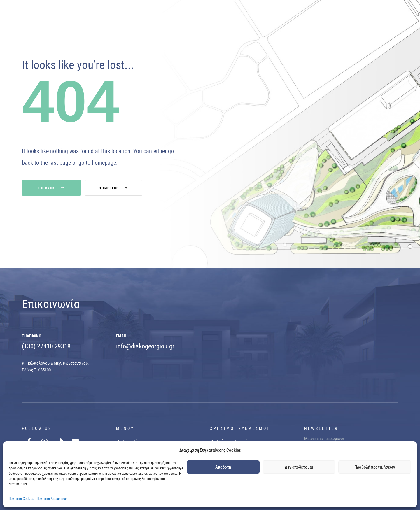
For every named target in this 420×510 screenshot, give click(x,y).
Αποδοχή (223, 467)
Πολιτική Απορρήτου (52, 499)
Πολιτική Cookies (21, 499)
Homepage (116, 188)
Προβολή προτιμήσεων (375, 467)
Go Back (51, 188)
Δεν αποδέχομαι (299, 467)
